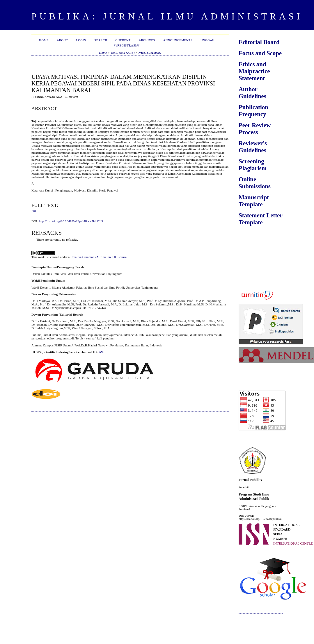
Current (123, 40)
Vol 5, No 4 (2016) (123, 53)
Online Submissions (255, 183)
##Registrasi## (127, 45)
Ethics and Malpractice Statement (254, 71)
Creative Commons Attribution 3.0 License (99, 257)
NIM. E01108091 (150, 53)
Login (81, 40)
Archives (147, 40)
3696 (101, 352)
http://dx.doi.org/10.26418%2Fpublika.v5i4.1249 (71, 221)
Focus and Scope (260, 53)
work (41, 257)
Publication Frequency (253, 111)
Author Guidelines (252, 93)
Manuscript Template (254, 201)
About (62, 40)
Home (44, 40)
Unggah (207, 40)
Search (101, 40)
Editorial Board (259, 42)
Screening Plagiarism (253, 165)
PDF (34, 211)
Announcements (178, 40)
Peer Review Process (255, 129)
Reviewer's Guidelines (253, 147)
